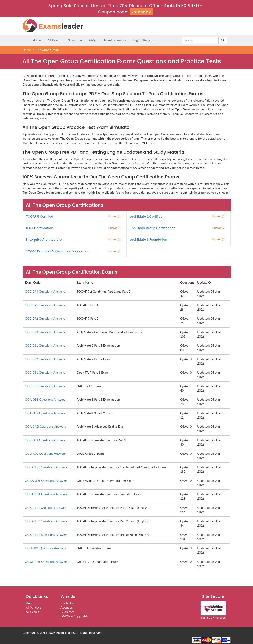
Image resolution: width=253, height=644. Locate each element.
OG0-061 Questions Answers (45, 386)
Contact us (68, 603)
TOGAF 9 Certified (40, 217)
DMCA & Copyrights (74, 616)
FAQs (92, 40)
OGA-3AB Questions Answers (45, 426)
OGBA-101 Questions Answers (46, 494)
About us (67, 607)
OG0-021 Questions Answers (45, 345)
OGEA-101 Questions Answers (46, 508)
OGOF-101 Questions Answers (46, 562)
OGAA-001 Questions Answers (46, 481)
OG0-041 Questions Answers (45, 372)
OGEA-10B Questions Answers (46, 535)
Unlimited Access (114, 40)
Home (37, 40)
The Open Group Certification (153, 228)
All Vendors (34, 607)
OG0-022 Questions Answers (45, 359)
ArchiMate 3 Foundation (149, 240)
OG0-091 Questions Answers (45, 305)
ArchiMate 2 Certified (147, 217)
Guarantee (75, 40)
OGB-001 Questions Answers (45, 440)
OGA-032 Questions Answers (45, 413)
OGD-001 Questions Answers (45, 454)
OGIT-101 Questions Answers (45, 548)
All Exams (54, 40)
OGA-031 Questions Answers (45, 399)
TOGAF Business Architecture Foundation (58, 251)
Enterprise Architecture (44, 240)
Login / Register (144, 40)
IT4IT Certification (40, 228)
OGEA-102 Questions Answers (46, 521)
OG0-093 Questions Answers (45, 291)
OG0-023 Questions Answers (45, 332)
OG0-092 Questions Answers (45, 318)
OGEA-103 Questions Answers (46, 467)
